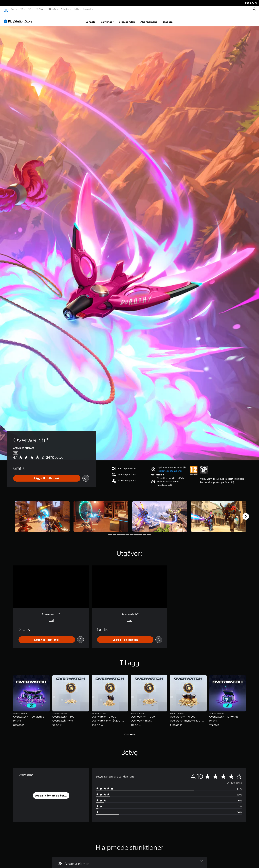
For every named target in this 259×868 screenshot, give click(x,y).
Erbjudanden (127, 19)
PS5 (21, 9)
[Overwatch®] (42, 513)
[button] (170, 468)
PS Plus (39, 9)
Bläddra (168, 19)
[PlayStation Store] (19, 18)
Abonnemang (149, 19)
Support (87, 9)
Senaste (91, 19)
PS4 (29, 9)
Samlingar (107, 19)
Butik (76, 9)
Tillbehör (52, 9)
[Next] (246, 513)
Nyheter (65, 9)
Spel (13, 9)
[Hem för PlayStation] (6, 9)
